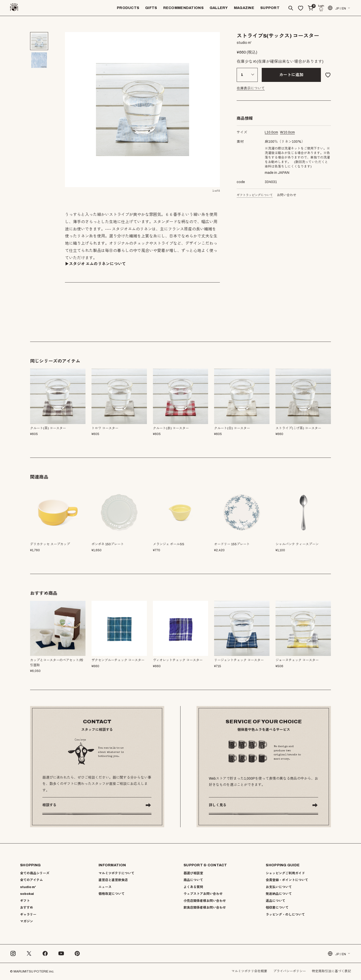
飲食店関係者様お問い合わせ (205, 908)
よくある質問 (193, 887)
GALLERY (219, 8)
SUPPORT (270, 8)
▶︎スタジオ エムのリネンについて (95, 264)
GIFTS (151, 8)
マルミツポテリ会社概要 (249, 971)
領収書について (277, 908)
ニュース (105, 887)
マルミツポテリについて (116, 873)
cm (271, 132)
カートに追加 (291, 75)
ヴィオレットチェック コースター (178, 660)
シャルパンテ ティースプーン (297, 544)
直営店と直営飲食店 (113, 880)
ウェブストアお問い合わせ (203, 894)
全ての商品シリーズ (35, 873)
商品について (193, 880)
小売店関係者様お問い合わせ (205, 901)
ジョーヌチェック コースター (297, 660)
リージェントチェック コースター (239, 660)
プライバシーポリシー (290, 971)
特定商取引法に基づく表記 (331, 971)
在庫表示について (251, 88)
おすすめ (27, 908)
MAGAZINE (244, 8)
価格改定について (112, 894)
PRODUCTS (128, 8)
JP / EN (337, 8)
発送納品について (279, 894)
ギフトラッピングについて (255, 195)
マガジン (27, 921)
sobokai (27, 894)
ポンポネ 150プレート (108, 544)
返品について (276, 901)
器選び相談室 (193, 873)
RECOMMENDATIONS (183, 8)
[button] (328, 361)
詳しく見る (218, 805)
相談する (49, 805)
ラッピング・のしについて (285, 915)
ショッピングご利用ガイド (285, 873)
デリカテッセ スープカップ (50, 544)
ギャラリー (28, 915)
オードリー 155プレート (232, 544)
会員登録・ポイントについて (287, 880)
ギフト (25, 901)
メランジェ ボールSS (169, 544)
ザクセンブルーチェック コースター (118, 660)
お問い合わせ (287, 195)
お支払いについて (279, 887)
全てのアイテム (31, 880)
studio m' (28, 887)
